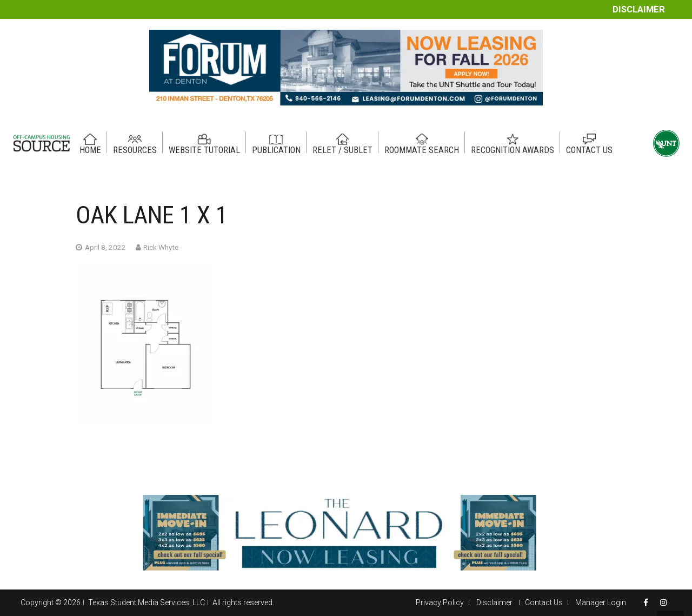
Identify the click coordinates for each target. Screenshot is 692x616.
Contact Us (544, 602)
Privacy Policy (440, 602)
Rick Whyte (161, 247)
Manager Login (601, 602)
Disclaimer (639, 9)
